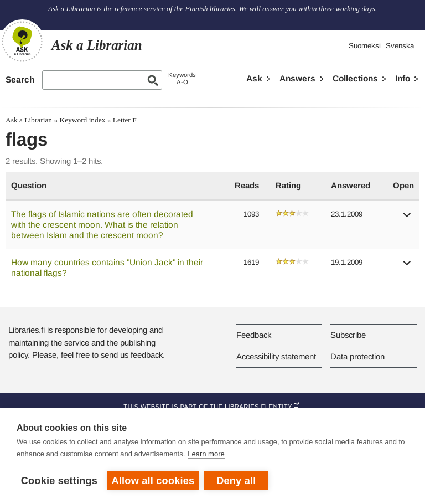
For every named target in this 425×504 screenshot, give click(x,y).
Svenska (400, 46)
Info (403, 78)
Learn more (206, 454)
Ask (254, 78)
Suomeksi (365, 46)
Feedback (254, 335)
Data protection (357, 356)
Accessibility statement (276, 356)
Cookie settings (59, 481)
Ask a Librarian (29, 120)
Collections (355, 78)
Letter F (125, 120)
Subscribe (348, 335)
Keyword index (82, 120)
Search (20, 79)
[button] (407, 218)
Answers (297, 78)
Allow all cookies (153, 481)
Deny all (236, 481)
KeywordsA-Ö (182, 78)
